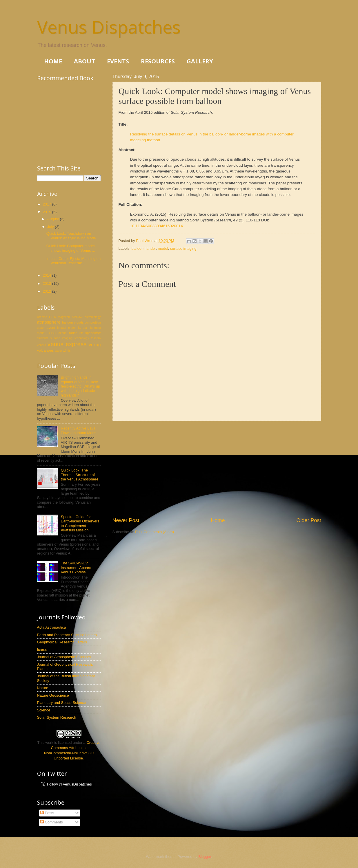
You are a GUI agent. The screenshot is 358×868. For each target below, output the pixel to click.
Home (218, 520)
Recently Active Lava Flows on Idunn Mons (79, 430)
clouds (79, 322)
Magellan (64, 317)
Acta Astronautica (52, 627)
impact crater (66, 328)
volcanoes (46, 350)
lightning (95, 328)
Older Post (309, 520)
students (43, 338)
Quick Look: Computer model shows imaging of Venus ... (71, 248)
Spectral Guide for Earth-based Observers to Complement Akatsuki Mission (80, 523)
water (58, 351)
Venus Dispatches (109, 27)
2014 (47, 275)
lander (151, 248)
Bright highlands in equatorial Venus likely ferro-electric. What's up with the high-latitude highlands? (81, 386)
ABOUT (84, 61)
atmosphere (49, 322)
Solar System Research (57, 717)
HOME (53, 61)
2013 (47, 283)
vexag (95, 345)
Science (44, 710)
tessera (96, 338)
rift (81, 333)
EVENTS (118, 61)
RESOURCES (158, 61)
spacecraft (93, 333)
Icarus (42, 650)
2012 (47, 291)
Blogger (205, 857)
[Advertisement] (217, 469)
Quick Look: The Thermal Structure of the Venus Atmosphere (80, 475)
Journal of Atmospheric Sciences (64, 657)
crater (41, 328)
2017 (47, 204)
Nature (43, 688)
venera (42, 345)
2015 (47, 212)
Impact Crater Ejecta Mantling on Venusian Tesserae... (74, 261)
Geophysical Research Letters (62, 642)
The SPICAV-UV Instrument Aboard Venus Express (76, 568)
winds (67, 351)
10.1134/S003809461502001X (157, 226)
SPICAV (77, 317)
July (51, 227)
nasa (52, 333)
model (163, 248)
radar (73, 333)
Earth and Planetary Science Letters (67, 635)
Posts (47, 813)
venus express (67, 344)
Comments (52, 822)
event (51, 328)
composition (93, 323)
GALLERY (200, 61)
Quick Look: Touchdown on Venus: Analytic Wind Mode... (73, 236)
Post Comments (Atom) (155, 532)
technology (82, 338)
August (54, 219)
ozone (62, 333)
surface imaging (183, 248)
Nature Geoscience (53, 695)
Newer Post (126, 520)
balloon (138, 248)
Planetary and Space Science (62, 703)
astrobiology (93, 317)
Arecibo (42, 317)
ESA (52, 317)
